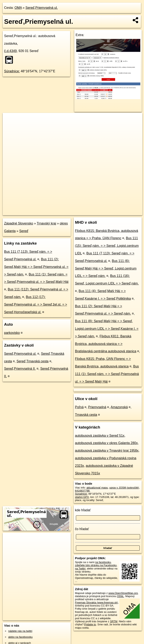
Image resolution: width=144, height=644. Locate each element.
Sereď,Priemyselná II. (20, 369)
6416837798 (82, 491)
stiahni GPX (82, 497)
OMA (18, 8)
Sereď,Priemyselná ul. (42, 8)
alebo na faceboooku (20, 637)
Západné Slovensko (19, 223)
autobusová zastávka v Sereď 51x (100, 436)
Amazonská (119, 407)
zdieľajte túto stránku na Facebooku (96, 565)
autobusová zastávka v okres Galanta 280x (106, 443)
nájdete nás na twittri (20, 631)
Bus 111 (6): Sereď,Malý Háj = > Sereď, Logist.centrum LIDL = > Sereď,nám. (106, 268)
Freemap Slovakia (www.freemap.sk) (97, 603)
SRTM (114, 621)
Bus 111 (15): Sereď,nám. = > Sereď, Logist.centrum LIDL (107, 246)
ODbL (120, 596)
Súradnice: (12, 71)
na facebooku (103, 562)
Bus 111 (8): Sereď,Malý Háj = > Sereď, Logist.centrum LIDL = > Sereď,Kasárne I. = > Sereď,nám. (107, 329)
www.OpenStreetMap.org (123, 593)
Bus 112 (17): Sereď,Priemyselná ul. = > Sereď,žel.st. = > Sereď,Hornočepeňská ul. (36, 304)
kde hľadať (83, 510)
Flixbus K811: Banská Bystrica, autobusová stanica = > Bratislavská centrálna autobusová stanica (106, 344)
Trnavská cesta (86, 415)
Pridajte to (90, 624)
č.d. (10, 51)
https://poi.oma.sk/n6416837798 (124, 212)
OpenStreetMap (72, 212)
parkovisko (12, 333)
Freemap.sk (93, 212)
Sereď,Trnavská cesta (33, 361)
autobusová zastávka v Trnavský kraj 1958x (107, 451)
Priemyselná (97, 407)
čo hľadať (82, 529)
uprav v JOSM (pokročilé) (124, 488)
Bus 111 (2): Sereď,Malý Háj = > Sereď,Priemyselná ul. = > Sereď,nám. (36, 267)
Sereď (24, 231)
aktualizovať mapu (97, 488)
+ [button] (10, 120)
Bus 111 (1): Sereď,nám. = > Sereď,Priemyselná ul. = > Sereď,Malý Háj (107, 374)
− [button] (10, 126)
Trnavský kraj (46, 223)
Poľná (79, 407)
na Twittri (80, 569)
